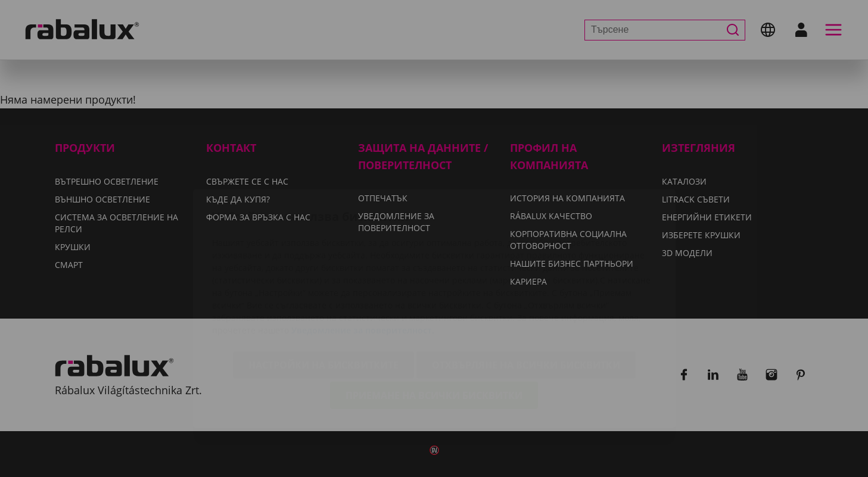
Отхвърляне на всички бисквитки (526, 295)
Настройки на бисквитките (323, 295)
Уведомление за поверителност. (363, 260)
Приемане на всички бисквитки (434, 325)
